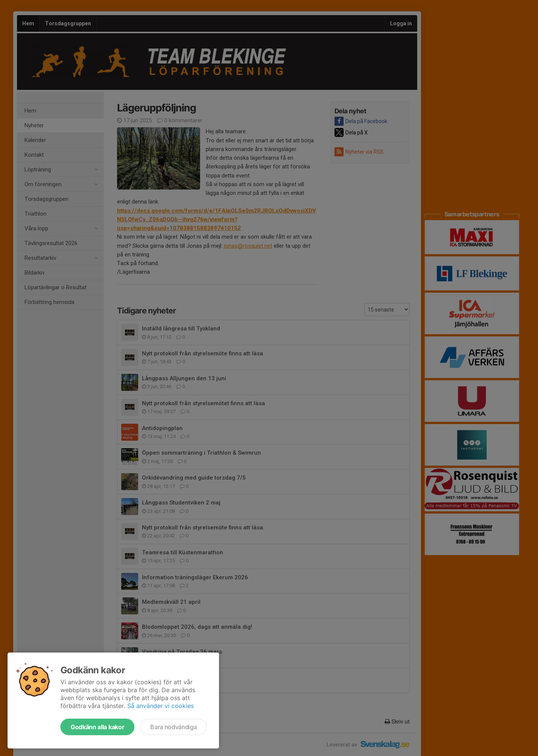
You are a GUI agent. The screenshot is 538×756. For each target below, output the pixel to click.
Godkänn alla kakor (97, 727)
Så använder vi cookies (160, 706)
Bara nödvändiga (173, 727)
